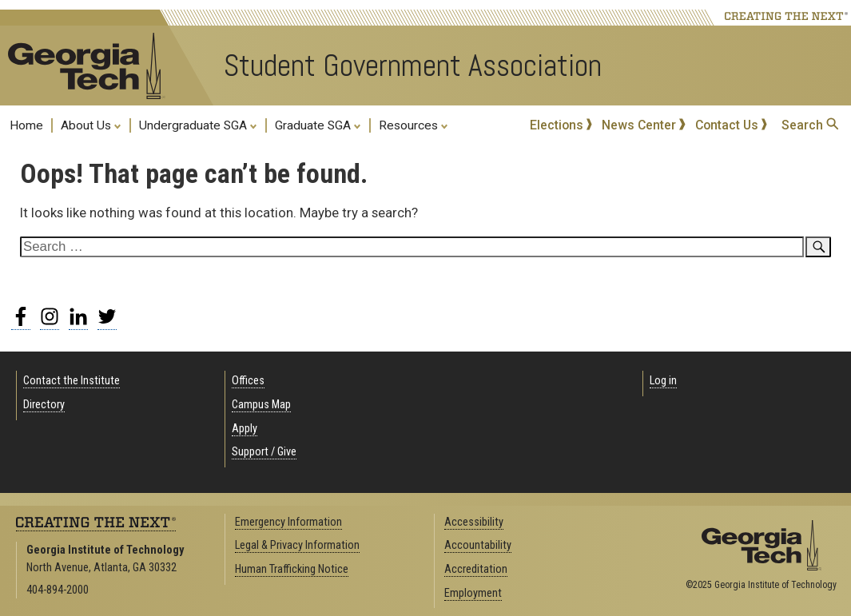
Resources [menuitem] (414, 125)
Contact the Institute (72, 381)
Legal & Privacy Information (297, 545)
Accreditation (476, 569)
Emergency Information (288, 522)
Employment (473, 593)
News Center (644, 125)
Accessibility (474, 522)
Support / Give (264, 452)
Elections (561, 125)
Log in (663, 381)
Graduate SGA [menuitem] (318, 125)
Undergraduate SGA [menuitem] (198, 125)
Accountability (478, 545)
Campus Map (261, 405)
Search (810, 125)
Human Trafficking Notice (292, 569)
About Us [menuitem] (91, 125)
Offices (248, 381)
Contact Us (732, 125)
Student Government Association (413, 66)
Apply (245, 429)
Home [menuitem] (26, 125)
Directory (44, 405)
